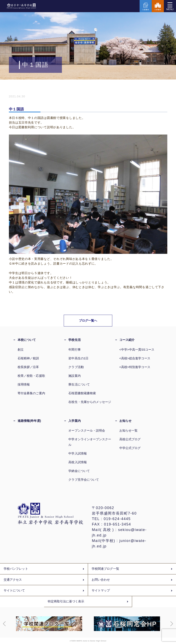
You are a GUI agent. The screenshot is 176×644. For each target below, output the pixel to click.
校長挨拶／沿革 (28, 367)
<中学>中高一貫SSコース (137, 349)
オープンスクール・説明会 (87, 430)
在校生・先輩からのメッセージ (90, 402)
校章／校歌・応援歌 (31, 376)
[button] (4, 624)
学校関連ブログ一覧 (105, 569)
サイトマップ (101, 590)
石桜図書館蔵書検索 (82, 393)
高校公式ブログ (130, 439)
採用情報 (24, 384)
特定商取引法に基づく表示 (66, 601)
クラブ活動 (76, 367)
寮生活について (79, 384)
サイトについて (14, 590)
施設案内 (74, 376)
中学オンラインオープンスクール (90, 442)
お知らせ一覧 (128, 430)
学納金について (79, 471)
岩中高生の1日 (78, 358)
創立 (21, 349)
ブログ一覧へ (88, 320)
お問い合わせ (101, 580)
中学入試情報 (77, 453)
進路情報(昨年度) (29, 421)
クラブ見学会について (84, 480)
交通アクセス (13, 580)
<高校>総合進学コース (135, 358)
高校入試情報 (77, 462)
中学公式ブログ (130, 448)
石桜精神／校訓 (28, 358)
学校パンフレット (16, 569)
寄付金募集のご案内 (31, 393)
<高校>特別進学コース (135, 367)
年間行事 (74, 349)
